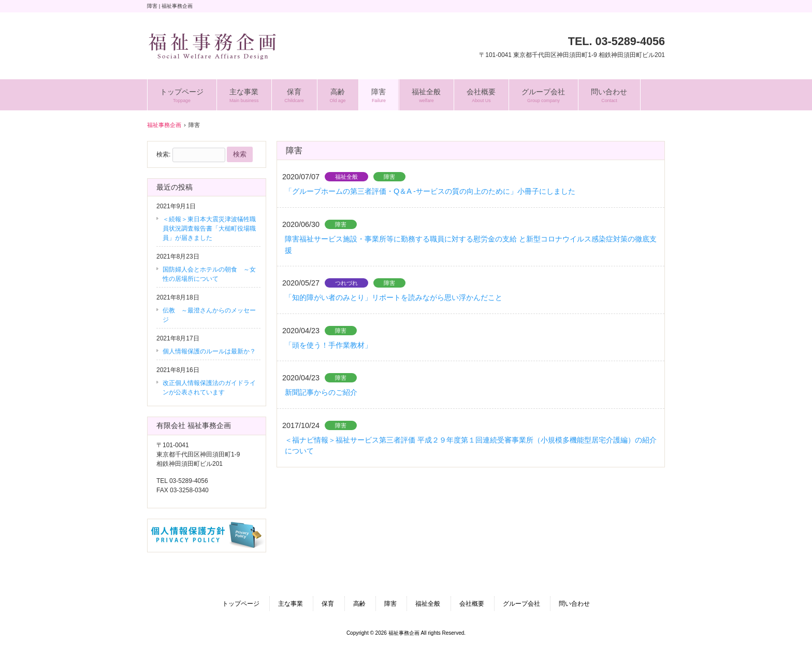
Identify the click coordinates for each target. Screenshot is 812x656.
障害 (389, 177)
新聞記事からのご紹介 (321, 392)
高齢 (359, 604)
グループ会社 (521, 604)
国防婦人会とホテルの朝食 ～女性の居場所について (209, 274)
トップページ (241, 604)
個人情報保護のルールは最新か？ (209, 351)
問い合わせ (574, 604)
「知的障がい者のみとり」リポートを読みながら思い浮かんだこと (394, 297)
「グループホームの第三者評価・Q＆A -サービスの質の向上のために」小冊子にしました (430, 191)
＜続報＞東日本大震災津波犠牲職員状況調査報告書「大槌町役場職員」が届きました (209, 229)
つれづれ (346, 283)
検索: (163, 154)
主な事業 (291, 604)
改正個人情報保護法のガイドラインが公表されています (209, 388)
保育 (328, 604)
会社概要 (472, 604)
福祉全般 (346, 177)
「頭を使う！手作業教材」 (328, 345)
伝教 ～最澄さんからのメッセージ (209, 315)
